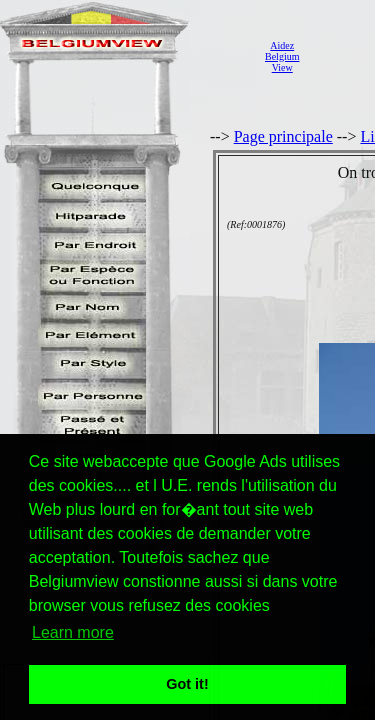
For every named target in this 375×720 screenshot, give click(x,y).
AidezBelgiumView (282, 56)
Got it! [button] (187, 684)
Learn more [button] (73, 632)
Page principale (283, 136)
